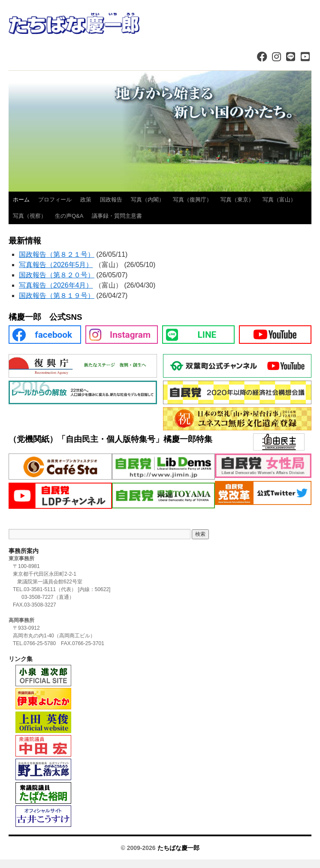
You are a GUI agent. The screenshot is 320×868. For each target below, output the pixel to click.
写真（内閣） (148, 200)
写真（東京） (237, 200)
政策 (86, 200)
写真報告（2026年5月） (56, 265)
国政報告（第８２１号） (57, 254)
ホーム (21, 200)
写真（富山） (279, 200)
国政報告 (111, 200)
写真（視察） (30, 216)
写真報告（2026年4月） (56, 285)
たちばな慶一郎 (178, 848)
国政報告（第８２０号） (57, 275)
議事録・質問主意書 (117, 216)
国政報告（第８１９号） (57, 296)
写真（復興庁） (192, 200)
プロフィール (55, 200)
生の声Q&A (69, 216)
